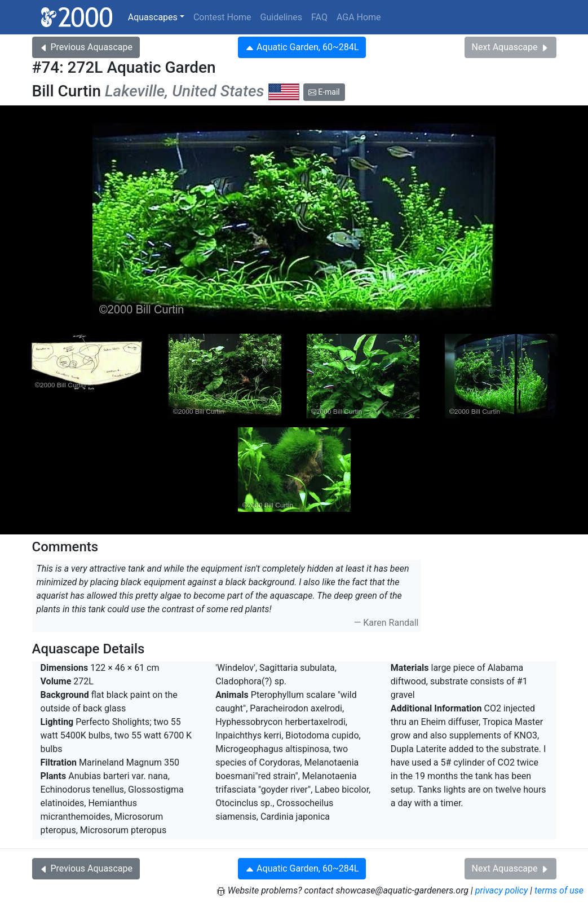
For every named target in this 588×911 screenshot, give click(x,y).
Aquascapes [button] (153, 17)
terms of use (559, 890)
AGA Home (359, 17)
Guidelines (281, 17)
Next (510, 47)
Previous (86, 47)
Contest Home (222, 17)
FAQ (319, 17)
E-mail (324, 92)
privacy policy (502, 890)
